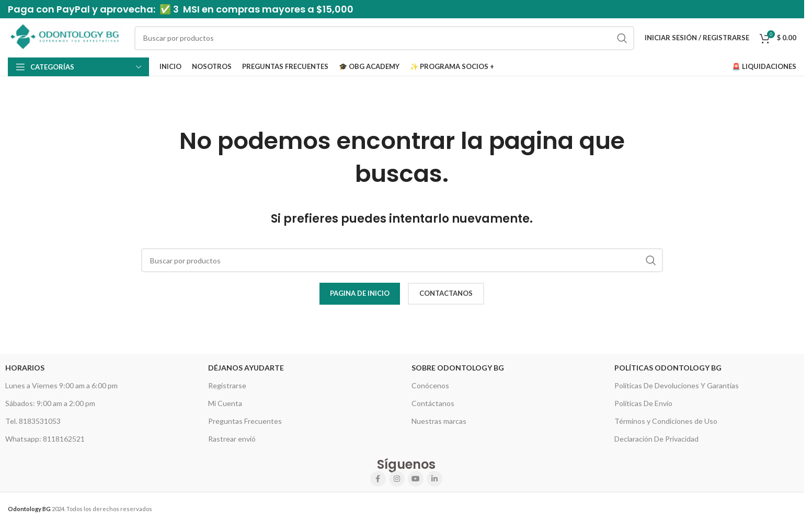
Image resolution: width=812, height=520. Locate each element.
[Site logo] (66, 37)
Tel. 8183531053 (33, 421)
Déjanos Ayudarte (246, 368)
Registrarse (227, 385)
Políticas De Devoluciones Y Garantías (677, 385)
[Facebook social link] (378, 479)
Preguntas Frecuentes (245, 421)
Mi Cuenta (225, 403)
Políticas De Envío (643, 403)
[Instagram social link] (397, 479)
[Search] (384, 38)
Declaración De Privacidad (656, 439)
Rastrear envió (232, 439)
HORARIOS (25, 368)
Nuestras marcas (439, 421)
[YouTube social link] (416, 479)
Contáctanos (433, 403)
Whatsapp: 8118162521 (45, 439)
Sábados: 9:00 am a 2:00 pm (50, 403)
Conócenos (430, 385)
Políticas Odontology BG (668, 368)
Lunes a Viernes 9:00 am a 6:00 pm (61, 385)
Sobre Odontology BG (458, 368)
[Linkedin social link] (434, 479)
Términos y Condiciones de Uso (666, 421)
